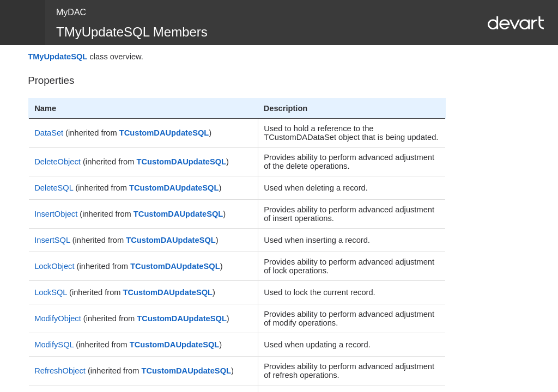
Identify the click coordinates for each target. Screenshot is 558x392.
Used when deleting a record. (316, 188)
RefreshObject (60, 371)
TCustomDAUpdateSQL (164, 133)
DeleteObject (57, 162)
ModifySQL (54, 345)
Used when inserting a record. (317, 240)
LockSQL (51, 292)
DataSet (49, 133)
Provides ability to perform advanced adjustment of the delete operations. (349, 162)
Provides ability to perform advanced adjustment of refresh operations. (349, 371)
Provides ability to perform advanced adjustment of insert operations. (349, 214)
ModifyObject (58, 318)
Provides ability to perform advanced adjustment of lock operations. (349, 266)
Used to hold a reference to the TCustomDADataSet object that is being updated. (351, 133)
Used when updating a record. (317, 345)
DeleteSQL (54, 188)
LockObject (54, 266)
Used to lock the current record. (319, 292)
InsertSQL (52, 240)
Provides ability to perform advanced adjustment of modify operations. (349, 318)
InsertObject (56, 214)
